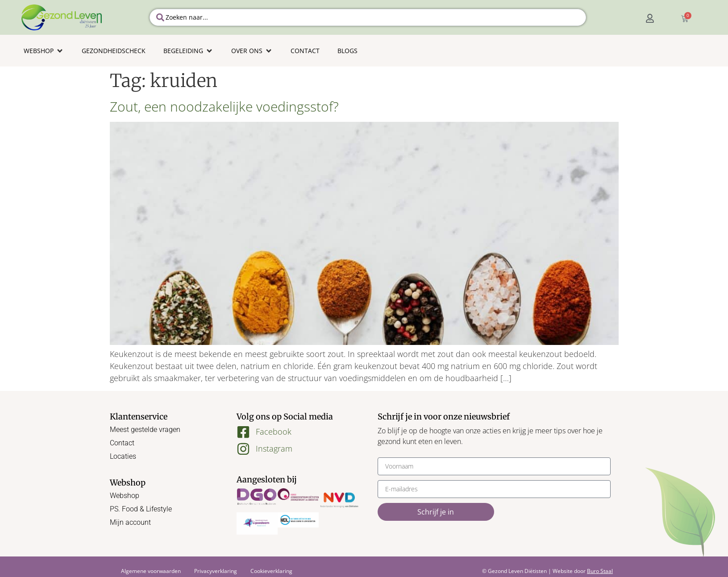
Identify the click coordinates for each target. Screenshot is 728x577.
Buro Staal (600, 571)
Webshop (125, 496)
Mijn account (130, 522)
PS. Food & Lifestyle (141, 509)
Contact (122, 443)
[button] (44, 51)
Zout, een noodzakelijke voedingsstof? (224, 106)
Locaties (123, 456)
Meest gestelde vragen (145, 430)
